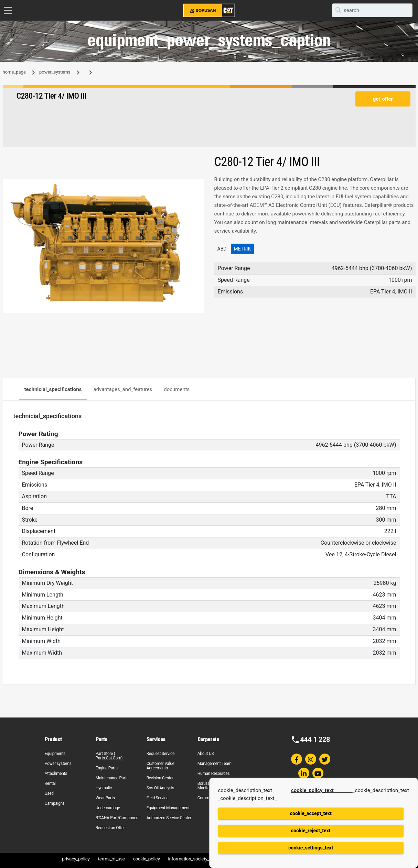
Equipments (55, 754)
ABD (222, 249)
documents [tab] (177, 389)
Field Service (158, 798)
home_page (14, 72)
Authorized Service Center (169, 818)
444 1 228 (315, 739)
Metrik (243, 249)
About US (206, 754)
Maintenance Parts (112, 778)
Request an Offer (110, 828)
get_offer (383, 99)
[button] (198, 185)
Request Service (160, 754)
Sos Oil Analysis (160, 788)
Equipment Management (168, 808)
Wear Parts (105, 798)
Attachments (56, 774)
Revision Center (160, 778)
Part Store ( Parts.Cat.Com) (109, 756)
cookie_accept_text (311, 813)
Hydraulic (104, 788)
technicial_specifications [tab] (53, 389)
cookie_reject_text (311, 831)
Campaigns (55, 803)
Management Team (215, 764)
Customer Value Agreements (160, 766)
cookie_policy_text (322, 790)
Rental (50, 783)
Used (49, 793)
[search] (372, 10)
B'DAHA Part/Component (118, 818)
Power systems (58, 764)
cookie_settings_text (311, 848)
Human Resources (214, 774)
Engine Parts (107, 768)
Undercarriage (108, 808)
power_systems (55, 72)
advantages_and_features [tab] (123, 389)
